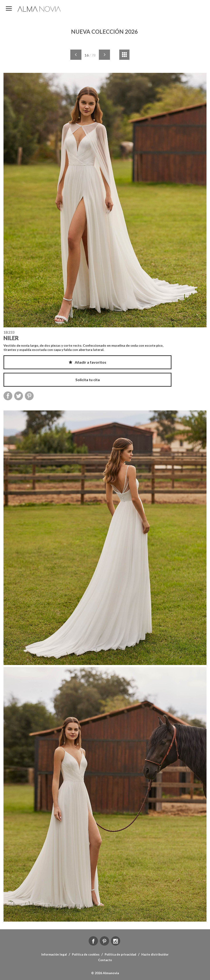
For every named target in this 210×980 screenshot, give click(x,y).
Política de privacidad (120, 954)
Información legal (54, 954)
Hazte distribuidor (155, 954)
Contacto (105, 960)
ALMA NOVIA (39, 9)
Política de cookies (86, 954)
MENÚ (9, 9)
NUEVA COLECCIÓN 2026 (104, 32)
